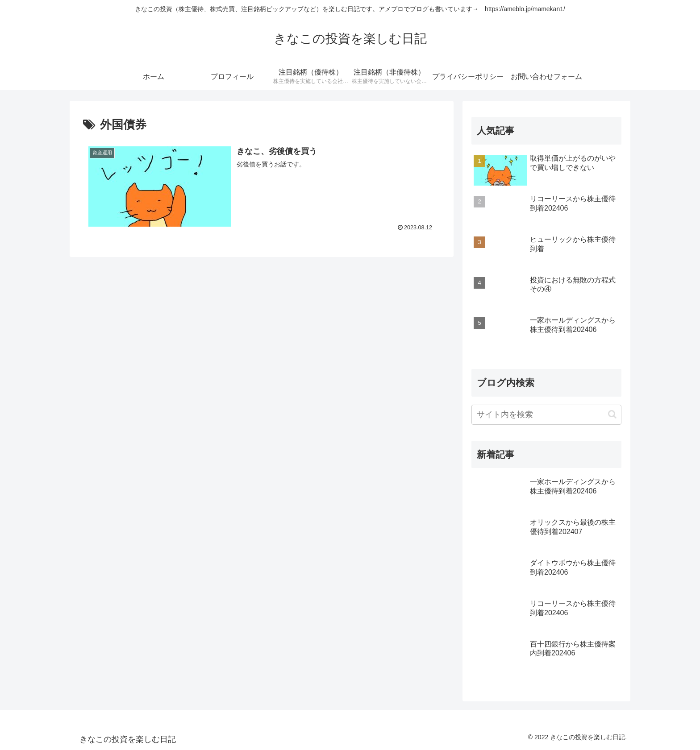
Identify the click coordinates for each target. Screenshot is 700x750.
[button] (612, 414)
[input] (546, 415)
